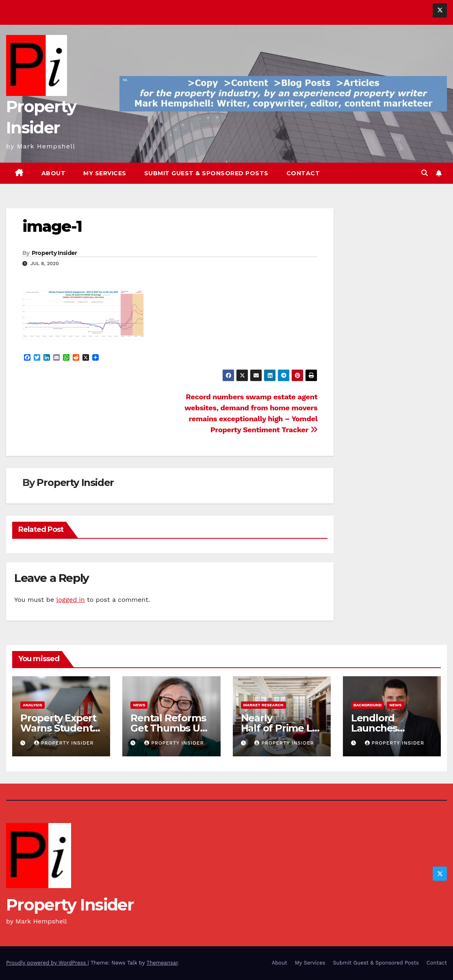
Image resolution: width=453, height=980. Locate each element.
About (54, 173)
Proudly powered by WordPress (47, 963)
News (139, 705)
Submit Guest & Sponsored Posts (206, 173)
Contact (303, 173)
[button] (425, 173)
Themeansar (162, 963)
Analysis (33, 705)
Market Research (263, 705)
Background (368, 705)
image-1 (52, 226)
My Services (105, 173)
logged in (70, 600)
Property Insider (54, 253)
